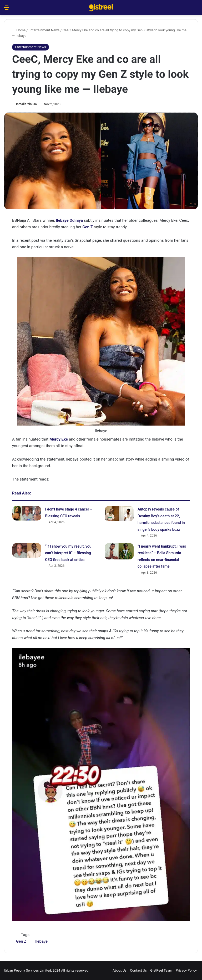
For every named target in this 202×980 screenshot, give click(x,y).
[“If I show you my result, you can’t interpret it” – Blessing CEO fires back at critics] (27, 550)
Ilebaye (41, 941)
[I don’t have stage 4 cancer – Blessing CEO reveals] (27, 513)
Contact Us (138, 970)
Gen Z (21, 941)
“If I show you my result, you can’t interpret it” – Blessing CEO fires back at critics (68, 553)
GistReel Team (161, 970)
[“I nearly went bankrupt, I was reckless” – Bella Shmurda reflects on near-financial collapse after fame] (119, 551)
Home (19, 30)
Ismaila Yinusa (26, 104)
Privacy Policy (186, 970)
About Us (120, 970)
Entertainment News (44, 30)
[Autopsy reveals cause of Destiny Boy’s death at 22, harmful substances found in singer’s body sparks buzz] (119, 514)
